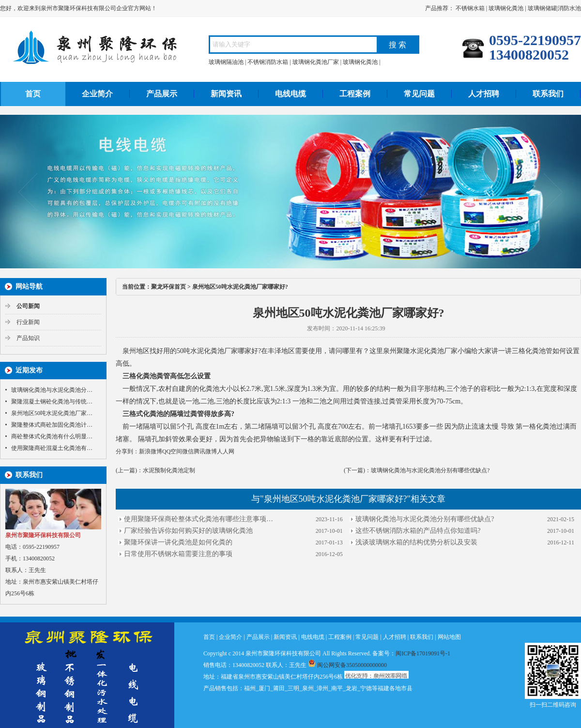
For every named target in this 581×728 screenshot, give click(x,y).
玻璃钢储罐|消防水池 (554, 8)
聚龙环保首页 (168, 287)
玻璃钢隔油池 (226, 62)
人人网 (226, 451)
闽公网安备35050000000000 (347, 665)
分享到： (127, 451)
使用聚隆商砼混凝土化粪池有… (52, 448)
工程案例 (355, 94)
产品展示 (162, 94)
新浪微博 (151, 451)
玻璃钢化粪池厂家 (316, 62)
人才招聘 (484, 94)
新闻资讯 (226, 94)
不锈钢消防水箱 (268, 62)
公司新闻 (28, 306)
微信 (188, 451)
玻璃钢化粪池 (506, 8)
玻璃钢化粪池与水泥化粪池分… (52, 390)
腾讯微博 (205, 451)
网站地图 (449, 637)
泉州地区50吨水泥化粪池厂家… (52, 413)
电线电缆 (290, 94)
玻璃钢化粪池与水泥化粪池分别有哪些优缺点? (430, 470)
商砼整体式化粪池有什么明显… (52, 436)
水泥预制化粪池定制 (169, 470)
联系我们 (548, 94)
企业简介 (97, 94)
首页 (33, 94)
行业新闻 (28, 322)
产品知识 (28, 338)
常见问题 (419, 94)
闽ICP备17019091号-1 (423, 653)
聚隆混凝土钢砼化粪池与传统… (52, 402)
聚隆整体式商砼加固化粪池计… (52, 425)
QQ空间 (172, 451)
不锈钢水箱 (470, 8)
